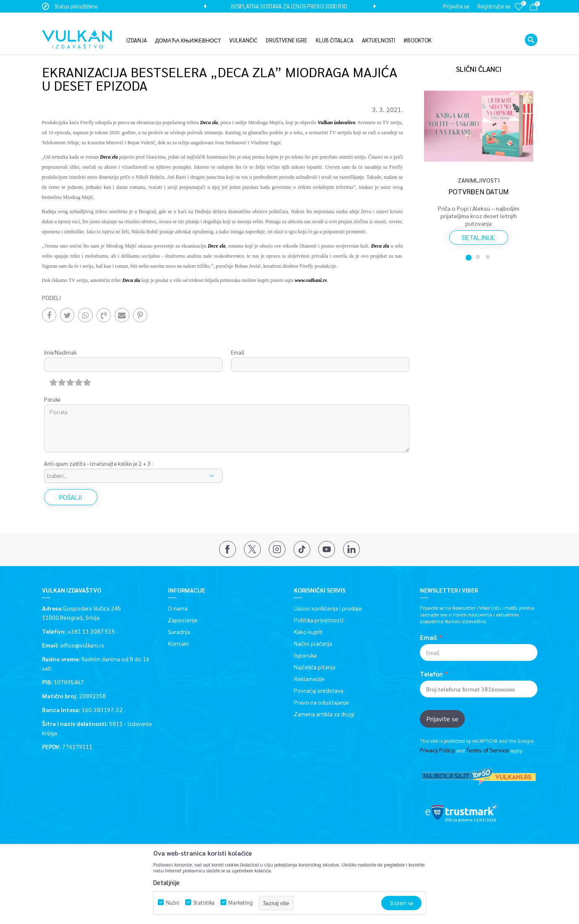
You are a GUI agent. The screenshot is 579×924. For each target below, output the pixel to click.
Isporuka (305, 655)
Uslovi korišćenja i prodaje (328, 608)
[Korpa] (533, 8)
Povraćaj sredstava (319, 690)
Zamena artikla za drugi (324, 713)
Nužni (173, 902)
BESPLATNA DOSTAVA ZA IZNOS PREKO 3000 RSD (289, 6)
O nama (178, 608)
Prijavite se (442, 718)
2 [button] (479, 256)
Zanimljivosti (139, 47)
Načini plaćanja (313, 643)
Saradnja (179, 631)
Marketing (241, 902)
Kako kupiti (308, 631)
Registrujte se (494, 6)
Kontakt (179, 643)
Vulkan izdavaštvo (63, 47)
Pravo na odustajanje (321, 702)
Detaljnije (479, 237)
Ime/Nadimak (60, 352)
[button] (531, 27)
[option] (290, 6)
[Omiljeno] (519, 12)
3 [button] (489, 256)
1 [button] (469, 256)
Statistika (204, 902)
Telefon (431, 673)
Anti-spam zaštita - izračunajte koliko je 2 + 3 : (98, 463)
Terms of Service (487, 750)
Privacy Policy (437, 750)
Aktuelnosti (104, 47)
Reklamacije (309, 678)
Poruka (52, 399)
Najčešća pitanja (315, 666)
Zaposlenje (183, 619)
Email (238, 352)
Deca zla (131, 280)
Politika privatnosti (319, 619)
